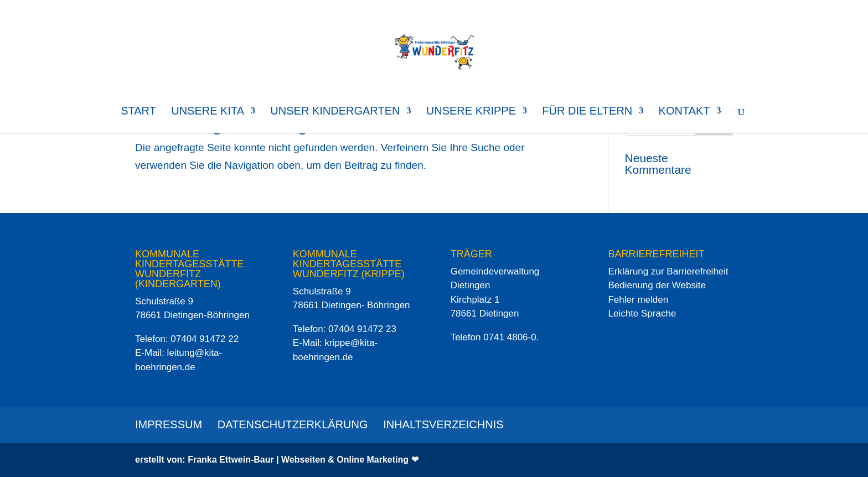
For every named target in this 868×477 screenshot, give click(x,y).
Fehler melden (638, 300)
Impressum (169, 424)
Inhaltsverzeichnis (443, 424)
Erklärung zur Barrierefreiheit (668, 271)
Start (138, 112)
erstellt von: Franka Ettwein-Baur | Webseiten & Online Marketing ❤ (277, 460)
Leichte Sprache (642, 313)
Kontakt (684, 112)
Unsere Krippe (471, 112)
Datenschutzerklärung (293, 424)
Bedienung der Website (657, 285)
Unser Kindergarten (335, 112)
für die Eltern (587, 112)
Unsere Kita (208, 112)
